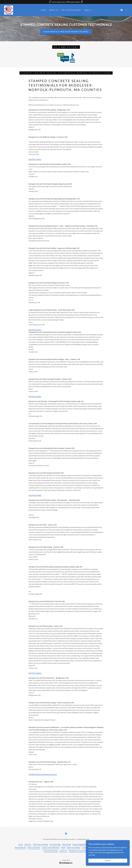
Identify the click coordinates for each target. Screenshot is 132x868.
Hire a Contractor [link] (34, 847)
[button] (88, 10)
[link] (9, 10)
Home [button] (21, 844)
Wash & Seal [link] (67, 844)
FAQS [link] (63, 847)
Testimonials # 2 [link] (20, 847)
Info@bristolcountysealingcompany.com (43, 774)
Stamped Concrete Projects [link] (79, 851)
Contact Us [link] (63, 851)
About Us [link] (54, 10)
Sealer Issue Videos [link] (74, 847)
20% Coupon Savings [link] (71, 10)
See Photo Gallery (35, 159)
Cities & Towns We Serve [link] (51, 847)
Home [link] (43, 10)
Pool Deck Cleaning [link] (51, 851)
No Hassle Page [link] (55, 844)
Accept (109, 860)
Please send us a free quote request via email (66, 32)
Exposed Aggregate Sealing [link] (82, 844)
